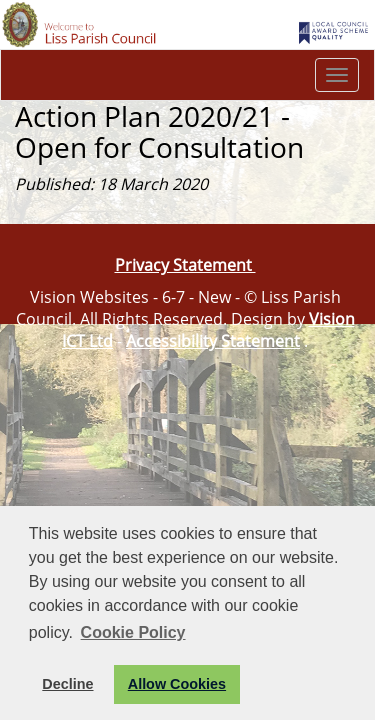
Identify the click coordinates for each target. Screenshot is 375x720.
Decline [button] (67, 684)
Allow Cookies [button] (177, 684)
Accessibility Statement (213, 341)
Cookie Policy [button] (133, 632)
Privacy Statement (185, 265)
